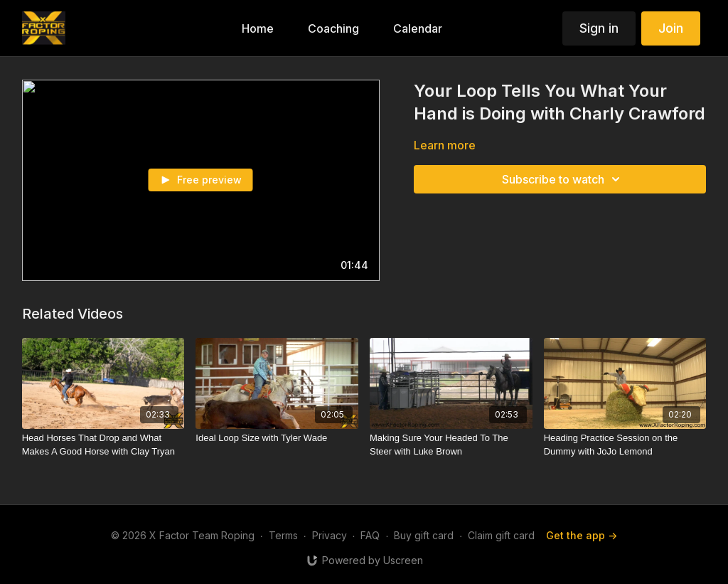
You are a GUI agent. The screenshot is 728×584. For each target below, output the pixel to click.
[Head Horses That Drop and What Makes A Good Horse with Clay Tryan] (103, 445)
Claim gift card (501, 535)
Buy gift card (424, 535)
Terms (283, 535)
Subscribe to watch (563, 179)
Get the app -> (582, 535)
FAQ (370, 535)
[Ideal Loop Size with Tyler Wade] (277, 438)
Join (671, 28)
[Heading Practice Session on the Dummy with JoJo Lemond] (625, 445)
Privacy (330, 535)
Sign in (599, 28)
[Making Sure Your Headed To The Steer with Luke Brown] (451, 445)
